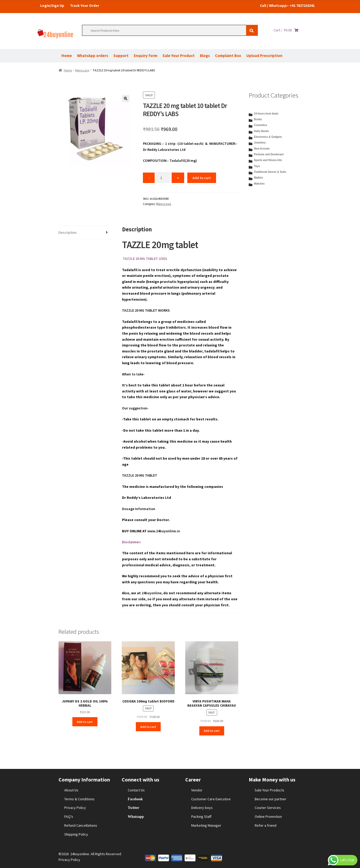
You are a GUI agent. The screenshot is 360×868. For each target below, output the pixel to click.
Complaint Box (228, 56)
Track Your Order (85, 5)
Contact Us (136, 790)
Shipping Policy (76, 834)
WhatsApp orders (93, 56)
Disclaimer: (132, 542)
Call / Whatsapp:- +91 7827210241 (287, 5)
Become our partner (271, 799)
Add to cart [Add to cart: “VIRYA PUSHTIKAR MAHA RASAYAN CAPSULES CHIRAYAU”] (212, 731)
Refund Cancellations (81, 825)
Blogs (205, 56)
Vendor (197, 790)
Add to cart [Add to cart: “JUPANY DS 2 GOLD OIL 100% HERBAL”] (85, 722)
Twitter (133, 808)
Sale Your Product (179, 56)
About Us (71, 790)
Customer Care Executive (211, 799)
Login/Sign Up (52, 5)
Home (67, 56)
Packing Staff (201, 816)
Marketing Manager (206, 825)
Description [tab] (68, 232)
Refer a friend (266, 825)
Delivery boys (202, 808)
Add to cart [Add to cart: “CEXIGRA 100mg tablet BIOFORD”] (148, 727)
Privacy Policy (75, 808)
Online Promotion (268, 816)
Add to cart (202, 178)
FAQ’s (69, 816)
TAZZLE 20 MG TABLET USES (145, 259)
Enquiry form (146, 56)
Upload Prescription (264, 56)
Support (121, 56)
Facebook (135, 799)
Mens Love (82, 70)
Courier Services (268, 808)
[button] (126, 99)
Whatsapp (136, 816)
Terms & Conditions (79, 799)
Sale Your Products (269, 790)
